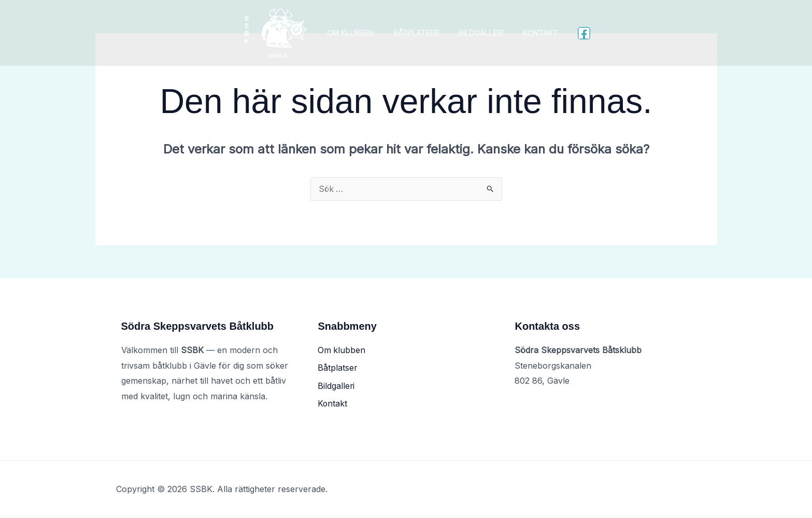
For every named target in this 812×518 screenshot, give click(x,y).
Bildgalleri (478, 33)
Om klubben (358, 33)
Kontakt (533, 33)
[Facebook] (575, 33)
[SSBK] (285, 32)
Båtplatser (419, 33)
